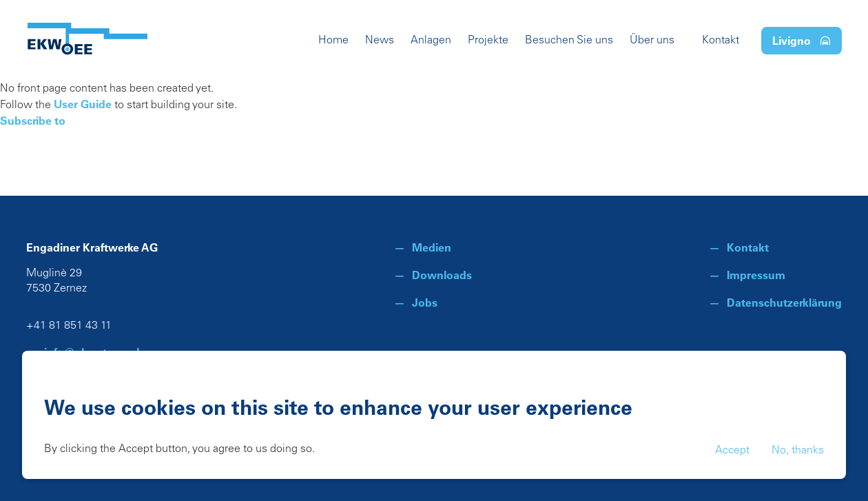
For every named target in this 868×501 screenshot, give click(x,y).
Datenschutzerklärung (784, 303)
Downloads (442, 275)
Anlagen (431, 41)
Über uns (652, 41)
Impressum (756, 275)
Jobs (425, 303)
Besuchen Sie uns (569, 41)
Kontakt (721, 41)
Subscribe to (33, 121)
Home (333, 41)
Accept (732, 451)
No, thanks (798, 451)
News (380, 41)
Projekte (488, 41)
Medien (432, 247)
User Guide (83, 104)
